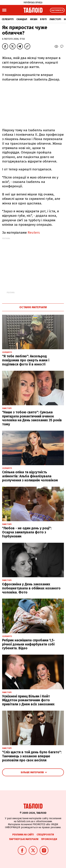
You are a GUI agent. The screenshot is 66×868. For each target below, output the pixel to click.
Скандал (22, 19)
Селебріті (8, 19)
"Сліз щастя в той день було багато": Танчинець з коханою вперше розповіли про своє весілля (32, 756)
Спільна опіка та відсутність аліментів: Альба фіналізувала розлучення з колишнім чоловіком (30, 476)
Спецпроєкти (45, 835)
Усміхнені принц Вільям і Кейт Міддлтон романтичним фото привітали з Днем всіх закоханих (28, 700)
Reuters (34, 233)
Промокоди (49, 839)
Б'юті (43, 19)
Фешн (34, 19)
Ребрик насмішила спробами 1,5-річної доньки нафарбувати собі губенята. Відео (29, 644)
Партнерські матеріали (24, 839)
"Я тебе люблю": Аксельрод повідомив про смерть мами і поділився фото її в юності (26, 360)
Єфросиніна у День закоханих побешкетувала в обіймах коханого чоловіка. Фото (31, 588)
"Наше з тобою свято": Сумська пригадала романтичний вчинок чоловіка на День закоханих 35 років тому (32, 418)
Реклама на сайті (23, 835)
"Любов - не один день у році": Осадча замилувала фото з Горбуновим (27, 532)
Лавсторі (55, 19)
